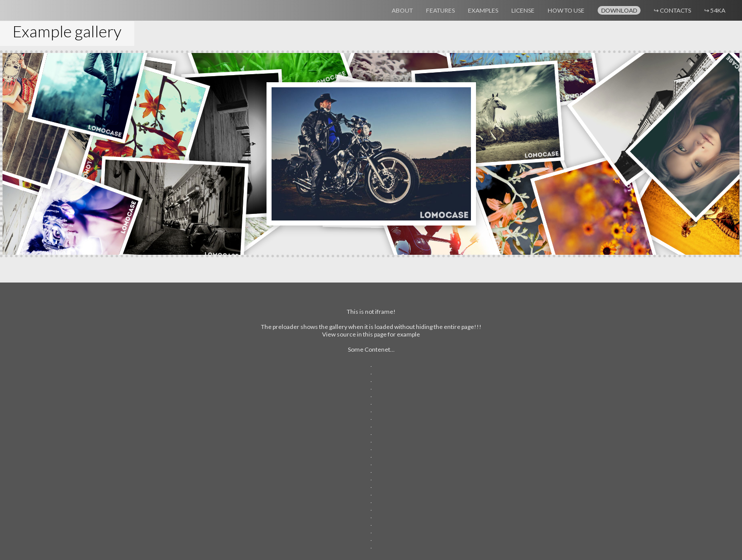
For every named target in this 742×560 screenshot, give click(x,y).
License (523, 10)
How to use (566, 10)
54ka (715, 10)
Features (440, 10)
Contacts (672, 10)
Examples (483, 10)
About (402, 10)
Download (619, 10)
